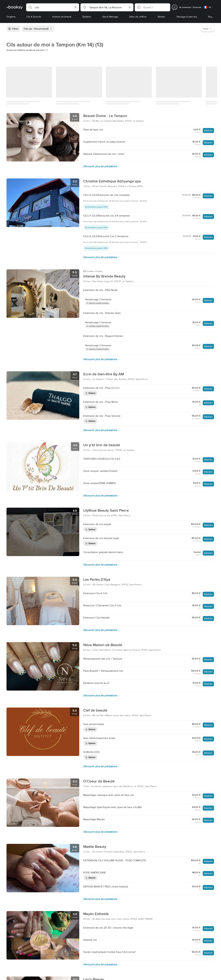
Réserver (208, 130)
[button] (53, 7)
